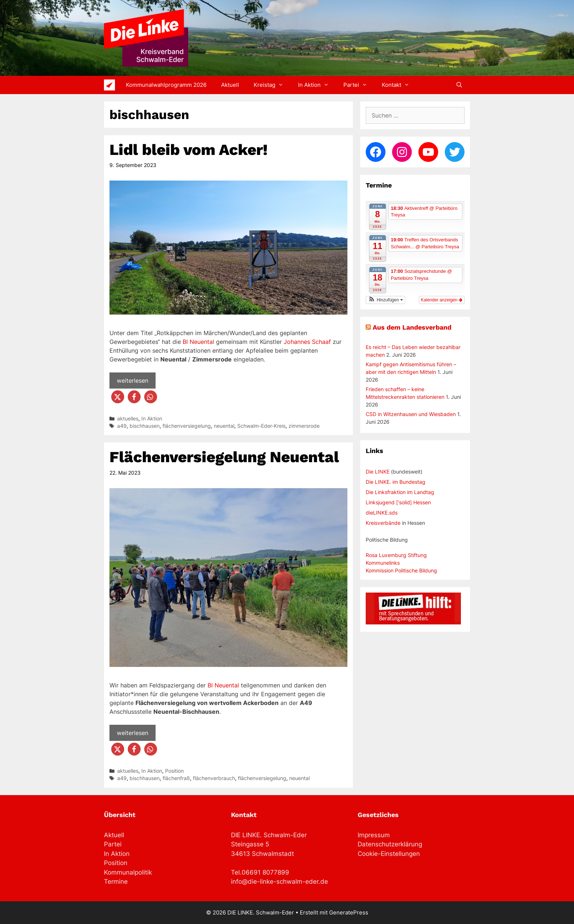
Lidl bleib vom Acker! (189, 150)
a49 (122, 426)
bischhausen (145, 426)
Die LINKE (378, 472)
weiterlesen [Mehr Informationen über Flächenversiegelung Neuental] (133, 733)
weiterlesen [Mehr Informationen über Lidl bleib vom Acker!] (133, 381)
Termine (116, 882)
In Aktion (317, 85)
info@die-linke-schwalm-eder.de (279, 882)
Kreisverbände (383, 523)
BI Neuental (198, 342)
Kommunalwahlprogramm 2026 (166, 85)
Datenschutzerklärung (390, 844)
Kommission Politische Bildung (401, 570)
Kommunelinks (383, 563)
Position (174, 771)
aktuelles (128, 419)
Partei (359, 85)
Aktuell (230, 85)
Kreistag (272, 85)
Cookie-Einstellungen (389, 854)
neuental (224, 426)
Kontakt (399, 85)
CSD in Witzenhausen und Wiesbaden (411, 414)
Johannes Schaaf (307, 342)
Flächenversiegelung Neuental (224, 457)
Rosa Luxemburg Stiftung (396, 555)
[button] (118, 397)
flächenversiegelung (187, 426)
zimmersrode (304, 426)
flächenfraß (176, 778)
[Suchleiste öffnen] (459, 85)
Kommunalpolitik (128, 872)
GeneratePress (349, 912)
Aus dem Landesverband (412, 327)
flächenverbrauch (214, 778)
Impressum (374, 835)
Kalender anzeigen (442, 300)
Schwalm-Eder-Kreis (261, 426)
